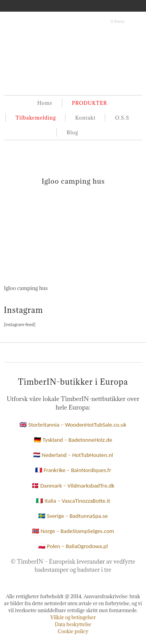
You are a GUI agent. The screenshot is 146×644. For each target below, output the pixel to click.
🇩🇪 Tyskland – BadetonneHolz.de (73, 440)
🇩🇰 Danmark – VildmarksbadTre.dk (73, 486)
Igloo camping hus (73, 181)
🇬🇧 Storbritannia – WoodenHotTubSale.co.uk (73, 425)
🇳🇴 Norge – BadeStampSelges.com (73, 531)
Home (45, 103)
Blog (72, 132)
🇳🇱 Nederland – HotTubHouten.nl (73, 455)
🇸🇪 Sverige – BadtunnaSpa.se (73, 516)
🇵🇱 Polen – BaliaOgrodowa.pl (73, 546)
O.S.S (122, 118)
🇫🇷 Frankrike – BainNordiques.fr (73, 470)
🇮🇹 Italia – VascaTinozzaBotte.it (73, 501)
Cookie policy (73, 631)
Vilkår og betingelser (73, 617)
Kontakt (85, 118)
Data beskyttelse (73, 624)
